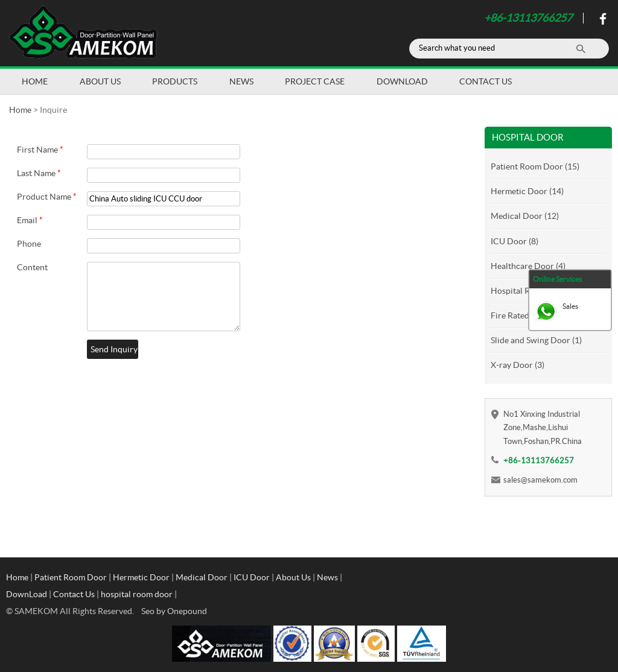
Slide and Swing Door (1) (536, 340)
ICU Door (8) (514, 241)
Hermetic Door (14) (527, 191)
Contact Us (486, 81)
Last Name (39, 173)
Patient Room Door (71, 577)
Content (32, 267)
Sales (570, 306)
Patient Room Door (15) (535, 166)
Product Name (47, 197)
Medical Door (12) (525, 216)
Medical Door (202, 577)
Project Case (315, 81)
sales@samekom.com (540, 480)
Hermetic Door (141, 577)
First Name (40, 150)
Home (35, 81)
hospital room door (137, 594)
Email (30, 220)
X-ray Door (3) (518, 365)
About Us (100, 81)
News (241, 81)
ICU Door (252, 577)
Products (175, 81)
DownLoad (402, 81)
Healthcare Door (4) (528, 266)
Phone (29, 244)
